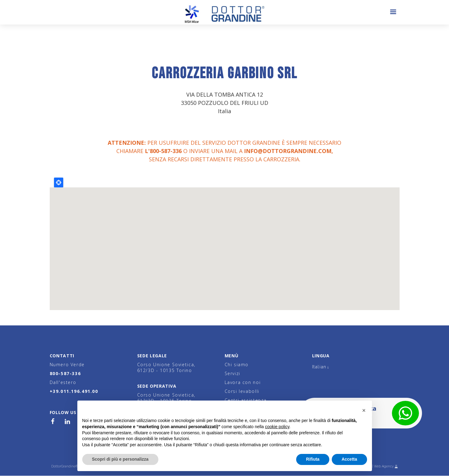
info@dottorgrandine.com (288, 151)
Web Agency (384, 466)
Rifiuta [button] (313, 459)
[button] (364, 410)
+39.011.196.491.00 (74, 391)
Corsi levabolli (242, 391)
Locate (59, 182)
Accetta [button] (349, 459)
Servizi (232, 373)
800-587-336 (65, 373)
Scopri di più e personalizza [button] (120, 459)
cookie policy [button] (277, 427)
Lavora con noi (243, 382)
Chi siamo (237, 365)
